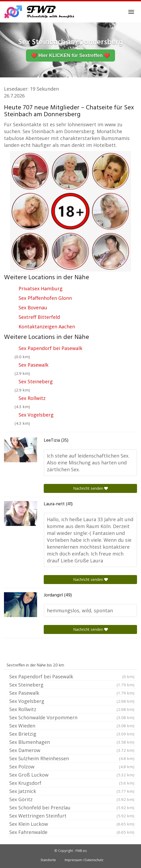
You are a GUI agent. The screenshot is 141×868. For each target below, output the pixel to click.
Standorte (48, 860)
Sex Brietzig (72, 734)
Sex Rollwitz (32, 398)
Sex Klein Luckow (72, 824)
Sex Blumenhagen (72, 742)
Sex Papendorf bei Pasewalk (50, 348)
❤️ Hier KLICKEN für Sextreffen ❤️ (70, 55)
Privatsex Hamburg (41, 288)
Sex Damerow (72, 750)
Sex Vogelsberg (36, 415)
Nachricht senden (91, 488)
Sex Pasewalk (34, 365)
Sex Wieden (72, 726)
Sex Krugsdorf (72, 783)
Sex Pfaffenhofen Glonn (45, 298)
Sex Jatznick (72, 791)
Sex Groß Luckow (72, 775)
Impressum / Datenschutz (84, 860)
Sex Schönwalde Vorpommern (72, 717)
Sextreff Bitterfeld (39, 317)
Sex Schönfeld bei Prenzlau (72, 808)
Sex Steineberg (36, 381)
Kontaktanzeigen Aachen (47, 326)
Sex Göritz (72, 799)
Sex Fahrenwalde (72, 832)
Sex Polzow (72, 767)
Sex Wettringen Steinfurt (72, 816)
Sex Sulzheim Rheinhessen (72, 758)
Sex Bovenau (33, 307)
